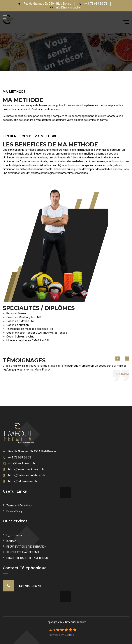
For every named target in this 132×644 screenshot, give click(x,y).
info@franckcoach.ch (69, 7)
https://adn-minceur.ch (23, 481)
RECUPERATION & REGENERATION (26, 547)
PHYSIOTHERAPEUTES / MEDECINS (27, 558)
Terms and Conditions (19, 505)
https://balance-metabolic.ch (27, 475)
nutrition (11, 541)
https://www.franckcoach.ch (26, 469)
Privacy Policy (14, 511)
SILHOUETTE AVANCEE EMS (23, 552)
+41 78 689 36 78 (20, 457)
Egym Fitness (14, 535)
